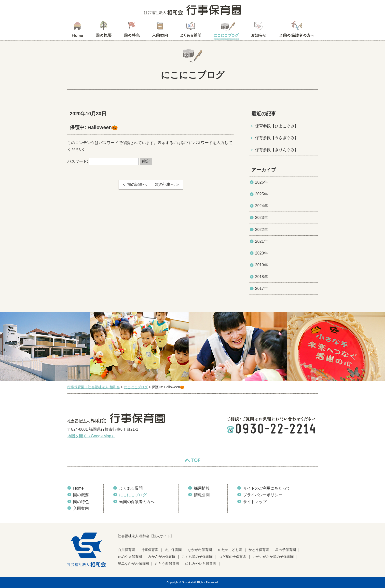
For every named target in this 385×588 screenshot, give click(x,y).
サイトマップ (255, 502)
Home (78, 488)
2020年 (261, 253)
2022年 (261, 230)
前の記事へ (137, 184)
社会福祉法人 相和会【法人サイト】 (146, 536)
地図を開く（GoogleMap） (91, 436)
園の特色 (132, 31)
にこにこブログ (226, 31)
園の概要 (104, 31)
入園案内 (160, 31)
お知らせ (259, 31)
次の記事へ (165, 184)
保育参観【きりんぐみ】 (277, 150)
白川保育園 (126, 550)
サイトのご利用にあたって (267, 488)
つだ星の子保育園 (233, 557)
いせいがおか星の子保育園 (273, 557)
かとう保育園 (259, 550)
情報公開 (202, 495)
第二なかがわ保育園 (133, 563)
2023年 (261, 218)
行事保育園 (150, 550)
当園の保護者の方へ (296, 31)
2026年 (261, 182)
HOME (77, 31)
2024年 (261, 206)
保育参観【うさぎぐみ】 (277, 138)
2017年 (261, 288)
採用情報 (202, 488)
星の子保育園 (286, 550)
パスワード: (103, 161)
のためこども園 (230, 550)
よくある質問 (191, 31)
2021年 (261, 241)
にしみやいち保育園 (201, 563)
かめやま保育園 (130, 557)
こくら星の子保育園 (197, 557)
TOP (192, 460)
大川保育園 (173, 550)
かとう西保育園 (167, 563)
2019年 (261, 265)
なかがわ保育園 (200, 550)
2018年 (261, 277)
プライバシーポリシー (263, 495)
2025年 (261, 194)
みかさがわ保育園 (162, 557)
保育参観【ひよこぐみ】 (277, 126)
